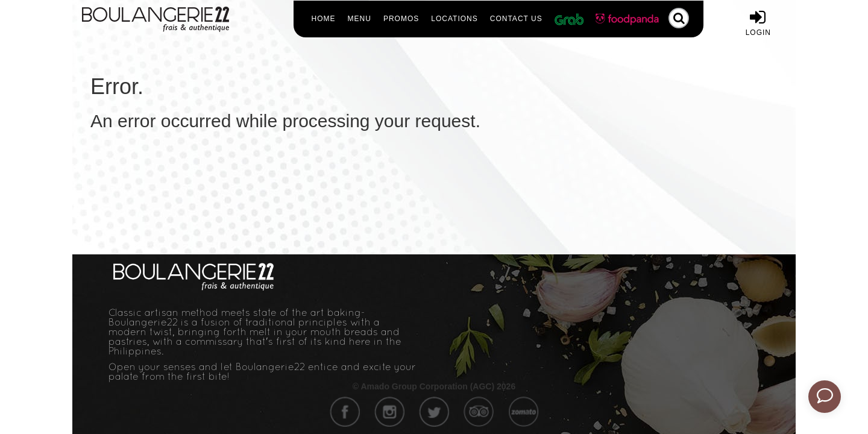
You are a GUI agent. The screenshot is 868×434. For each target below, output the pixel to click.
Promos (401, 19)
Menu (360, 19)
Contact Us (516, 19)
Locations (454, 19)
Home (324, 19)
